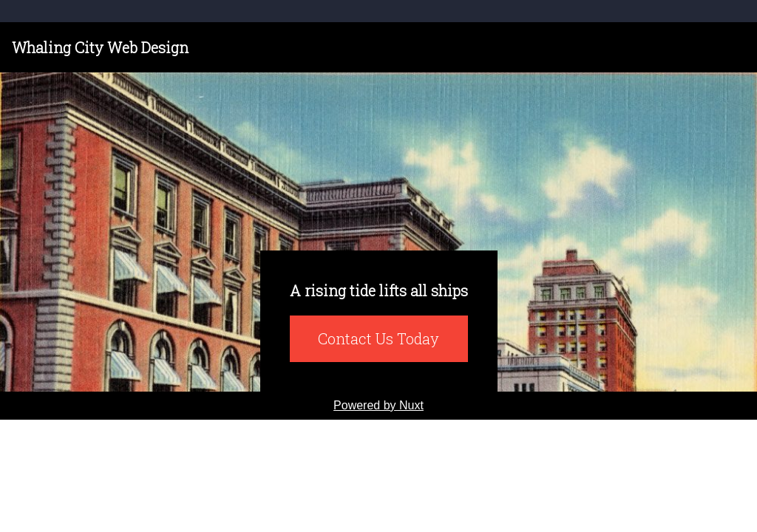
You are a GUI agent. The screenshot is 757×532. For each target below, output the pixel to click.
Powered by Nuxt (378, 405)
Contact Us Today (378, 338)
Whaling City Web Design (100, 47)
